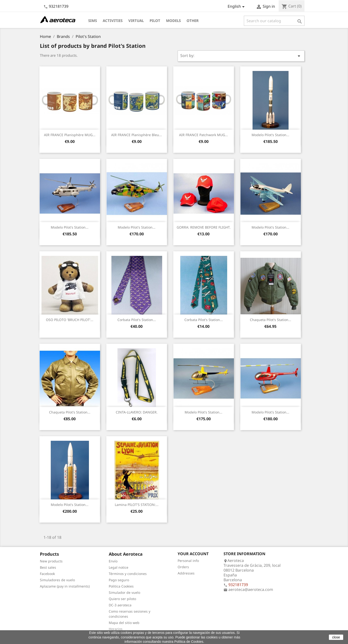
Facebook (47, 574)
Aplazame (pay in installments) (65, 586)
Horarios (116, 629)
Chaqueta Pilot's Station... (271, 320)
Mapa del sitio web (124, 623)
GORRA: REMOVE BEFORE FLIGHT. (204, 227)
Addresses (186, 573)
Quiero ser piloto (122, 599)
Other (193, 21)
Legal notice (119, 567)
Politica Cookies (121, 586)
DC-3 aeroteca (120, 605)
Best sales (48, 567)
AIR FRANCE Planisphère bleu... (137, 135)
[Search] (274, 21)
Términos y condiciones (128, 574)
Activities (113, 21)
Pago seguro (119, 580)
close (336, 637)
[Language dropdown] (237, 7)
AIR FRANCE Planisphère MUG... (70, 135)
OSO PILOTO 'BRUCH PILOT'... (70, 320)
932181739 (59, 6)
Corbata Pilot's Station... (137, 320)
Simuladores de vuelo (57, 580)
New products (51, 561)
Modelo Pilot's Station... (270, 135)
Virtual (136, 21)
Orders (183, 567)
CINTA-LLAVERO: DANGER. (137, 412)
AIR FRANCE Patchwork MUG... (203, 135)
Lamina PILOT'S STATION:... (137, 505)
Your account (193, 554)
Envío (113, 561)
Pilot (155, 21)
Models (173, 21)
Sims (93, 21)
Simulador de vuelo (124, 592)
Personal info (188, 561)
